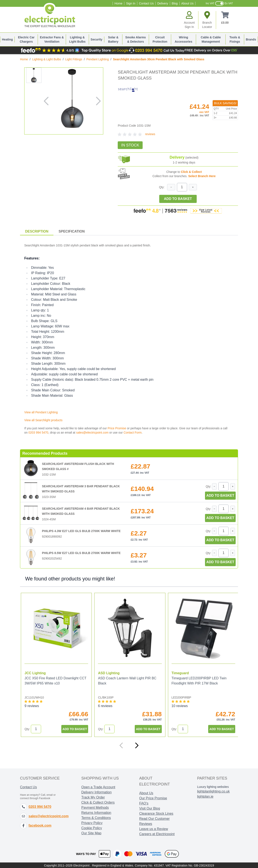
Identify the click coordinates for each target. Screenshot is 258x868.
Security (97, 39)
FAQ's (144, 803)
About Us (188, 3)
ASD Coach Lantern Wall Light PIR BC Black (127, 680)
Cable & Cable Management (211, 39)
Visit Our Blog (150, 808)
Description (37, 231)
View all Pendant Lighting (41, 412)
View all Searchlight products (43, 420)
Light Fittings (74, 59)
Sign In (131, 3)
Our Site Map (91, 833)
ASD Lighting (108, 673)
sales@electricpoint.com (92, 433)
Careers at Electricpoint (157, 834)
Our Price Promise (153, 798)
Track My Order (93, 797)
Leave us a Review (154, 828)
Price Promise (117, 428)
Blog (175, 3)
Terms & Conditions (96, 817)
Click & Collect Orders (98, 802)
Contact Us (146, 3)
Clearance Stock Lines (156, 813)
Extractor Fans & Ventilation (52, 39)
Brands (251, 39)
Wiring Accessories (184, 39)
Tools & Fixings (235, 39)
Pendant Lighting (98, 59)
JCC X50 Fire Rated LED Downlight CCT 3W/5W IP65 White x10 (55, 680)
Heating (7, 39)
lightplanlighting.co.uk (213, 791)
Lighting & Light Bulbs (77, 39)
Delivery (163, 3)
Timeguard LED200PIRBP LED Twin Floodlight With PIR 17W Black (198, 680)
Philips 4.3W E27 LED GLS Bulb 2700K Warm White (81, 531)
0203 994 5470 (38, 433)
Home (118, 3)
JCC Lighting (35, 673)
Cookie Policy (92, 828)
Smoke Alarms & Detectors (135, 39)
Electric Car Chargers (26, 39)
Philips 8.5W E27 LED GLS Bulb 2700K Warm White (81, 553)
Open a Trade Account (98, 787)
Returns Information (96, 812)
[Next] (137, 745)
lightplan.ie (205, 796)
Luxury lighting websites (213, 786)
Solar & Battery (113, 39)
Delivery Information (96, 792)
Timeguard (179, 673)
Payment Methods (95, 807)
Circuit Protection (160, 39)
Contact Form (133, 433)
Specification (72, 231)
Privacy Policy (92, 822)
